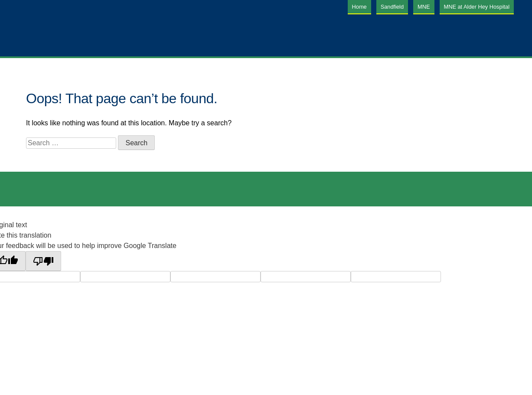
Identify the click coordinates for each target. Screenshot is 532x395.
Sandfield (392, 7)
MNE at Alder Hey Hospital (477, 7)
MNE (424, 7)
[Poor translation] (43, 261)
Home (359, 7)
